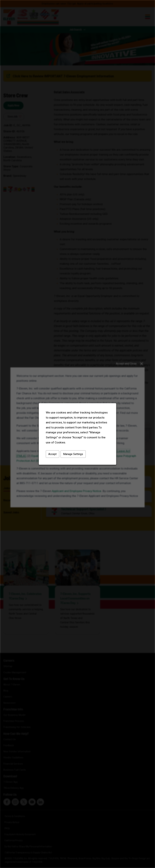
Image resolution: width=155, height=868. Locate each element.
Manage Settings (73, 454)
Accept (52, 454)
